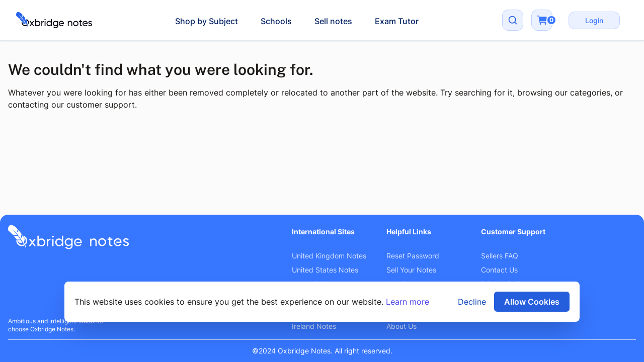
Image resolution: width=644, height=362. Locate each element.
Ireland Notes (314, 326)
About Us (401, 326)
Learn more (408, 302)
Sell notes (333, 21)
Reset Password (413, 256)
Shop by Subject (207, 21)
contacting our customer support (71, 105)
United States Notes (325, 270)
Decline (472, 302)
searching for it (484, 93)
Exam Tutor (397, 21)
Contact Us (499, 270)
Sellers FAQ (500, 256)
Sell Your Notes (411, 270)
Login (594, 20)
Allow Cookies (532, 302)
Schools (276, 21)
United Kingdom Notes (329, 256)
